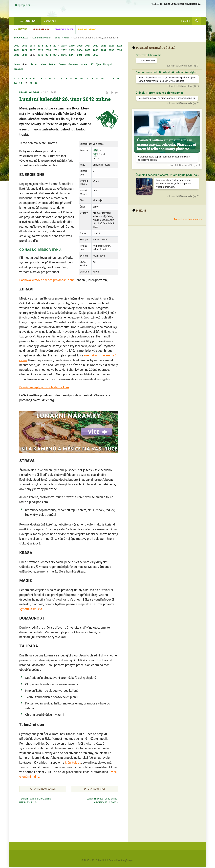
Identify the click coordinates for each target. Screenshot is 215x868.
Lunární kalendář (41, 38)
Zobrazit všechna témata (187, 219)
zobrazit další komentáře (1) (181, 66)
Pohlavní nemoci (87, 29)
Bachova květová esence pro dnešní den (46, 280)
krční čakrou (73, 762)
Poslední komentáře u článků (154, 48)
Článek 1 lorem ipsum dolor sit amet (159, 93)
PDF (114, 93)
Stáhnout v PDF (95, 789)
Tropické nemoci (64, 29)
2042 (57, 38)
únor (67, 38)
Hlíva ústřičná (41, 29)
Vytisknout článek (43, 789)
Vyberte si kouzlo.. (31, 609)
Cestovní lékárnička (149, 55)
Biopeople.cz (23, 5)
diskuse (139, 211)
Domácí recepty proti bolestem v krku (44, 387)
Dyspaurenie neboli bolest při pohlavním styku (166, 72)
